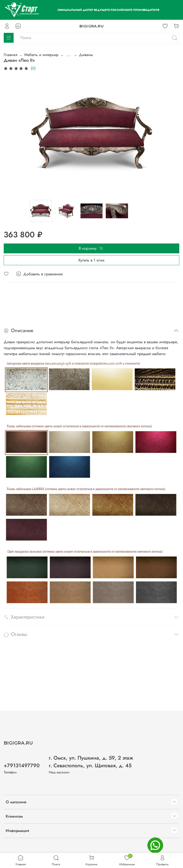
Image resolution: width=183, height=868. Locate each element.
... (69, 55)
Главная (11, 55)
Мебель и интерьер (41, 55)
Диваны (86, 55)
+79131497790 (22, 766)
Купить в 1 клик (91, 260)
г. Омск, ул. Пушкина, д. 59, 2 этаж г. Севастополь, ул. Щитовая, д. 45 (91, 762)
